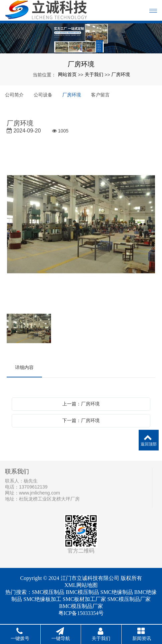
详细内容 (24, 367)
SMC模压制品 (48, 592)
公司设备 (43, 95)
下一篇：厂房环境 (81, 420)
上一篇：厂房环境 (81, 404)
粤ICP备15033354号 (81, 613)
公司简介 (14, 95)
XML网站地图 (81, 585)
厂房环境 (121, 74)
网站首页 (67, 74)
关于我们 (94, 74)
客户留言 (100, 95)
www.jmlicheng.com (39, 493)
